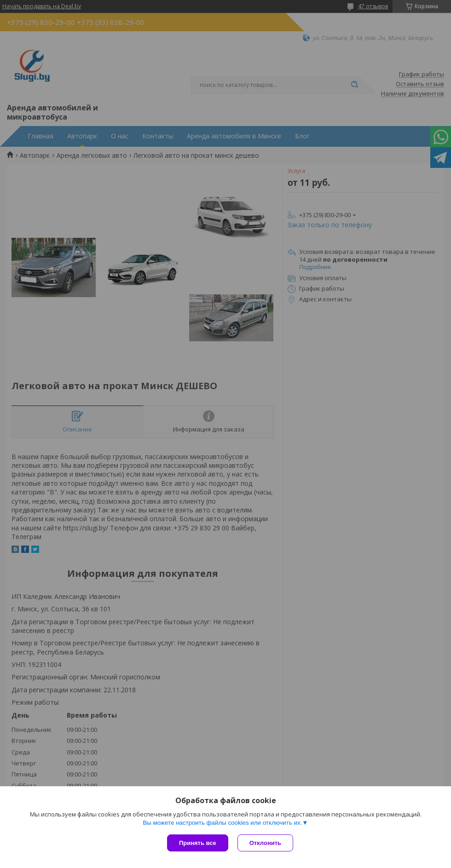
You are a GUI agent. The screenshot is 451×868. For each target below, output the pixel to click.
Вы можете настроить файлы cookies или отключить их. (222, 823)
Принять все (198, 843)
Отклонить (265, 843)
